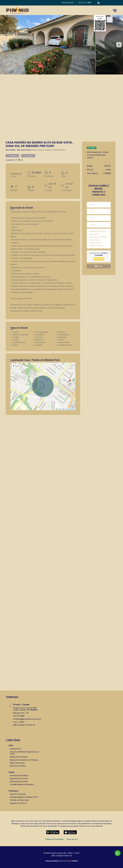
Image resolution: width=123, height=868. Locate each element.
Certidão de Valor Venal (19, 800)
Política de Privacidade (54, 839)
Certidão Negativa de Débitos (22, 784)
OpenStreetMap (70, 409)
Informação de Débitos (19, 775)
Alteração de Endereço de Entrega (24, 760)
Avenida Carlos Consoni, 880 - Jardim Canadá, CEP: (25, 709)
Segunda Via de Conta (19, 778)
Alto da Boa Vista (24, 150)
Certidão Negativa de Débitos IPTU (24, 797)
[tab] (110, 20)
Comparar (28, 156)
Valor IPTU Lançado (18, 794)
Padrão (13, 150)
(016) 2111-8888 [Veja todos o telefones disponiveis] (85, 3)
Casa (8, 150)
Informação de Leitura (19, 781)
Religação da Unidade (19, 757)
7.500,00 (107, 166)
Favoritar (12, 156)
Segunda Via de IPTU (18, 803)
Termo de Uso (72, 839)
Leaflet (59, 409)
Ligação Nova (15, 749)
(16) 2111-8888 (19, 716)
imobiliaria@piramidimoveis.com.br (27, 719)
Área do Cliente (68, 3)
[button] (98, 3)
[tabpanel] (61, 45)
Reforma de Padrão (18, 766)
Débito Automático (17, 763)
